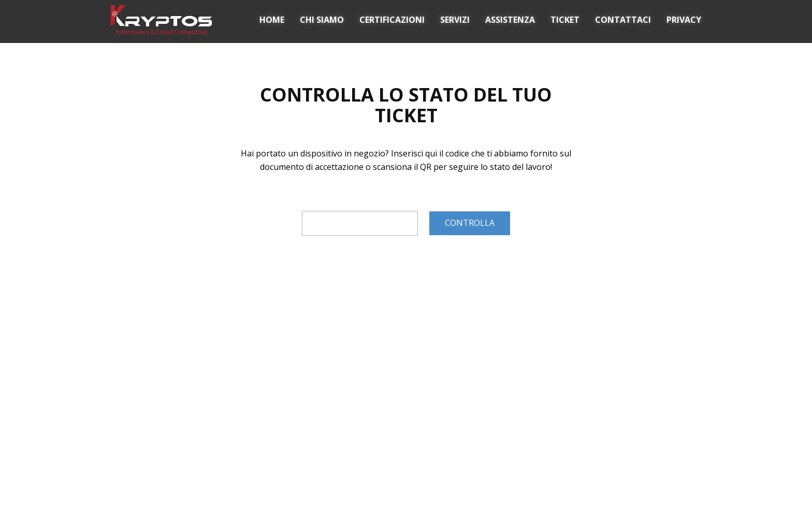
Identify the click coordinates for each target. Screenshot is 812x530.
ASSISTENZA (510, 20)
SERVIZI (455, 20)
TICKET (565, 20)
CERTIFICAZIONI (392, 20)
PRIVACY (684, 20)
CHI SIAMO (322, 20)
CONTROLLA (470, 223)
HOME (272, 20)
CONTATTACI (623, 20)
